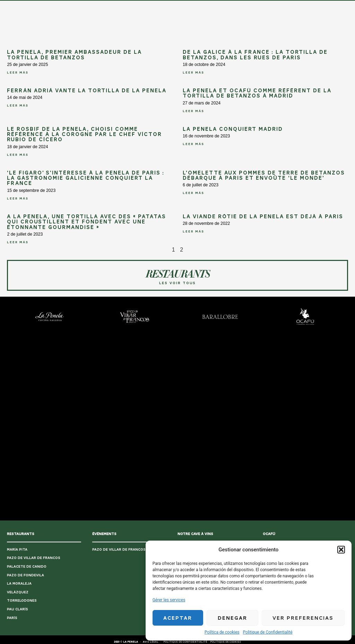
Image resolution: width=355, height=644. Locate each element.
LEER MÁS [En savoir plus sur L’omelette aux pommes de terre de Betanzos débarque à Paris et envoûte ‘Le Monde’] (193, 193)
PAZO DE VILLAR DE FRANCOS (34, 558)
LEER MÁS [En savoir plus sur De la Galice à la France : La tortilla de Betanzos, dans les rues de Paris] (193, 73)
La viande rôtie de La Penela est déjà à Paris (263, 217)
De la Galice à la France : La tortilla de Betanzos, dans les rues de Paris (255, 55)
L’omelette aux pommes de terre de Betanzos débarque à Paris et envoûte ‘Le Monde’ (264, 175)
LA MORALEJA (19, 583)
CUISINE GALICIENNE (127, 6)
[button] (341, 550)
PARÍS (12, 618)
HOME (63, 6)
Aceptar (178, 618)
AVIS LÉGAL (151, 642)
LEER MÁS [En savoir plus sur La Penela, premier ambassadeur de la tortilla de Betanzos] (18, 73)
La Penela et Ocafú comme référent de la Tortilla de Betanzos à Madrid (257, 93)
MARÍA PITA (17, 549)
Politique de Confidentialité (268, 632)
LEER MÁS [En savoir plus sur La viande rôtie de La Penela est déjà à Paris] (193, 231)
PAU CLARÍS (18, 609)
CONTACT (248, 6)
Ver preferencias (303, 618)
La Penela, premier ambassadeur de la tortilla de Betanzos (74, 55)
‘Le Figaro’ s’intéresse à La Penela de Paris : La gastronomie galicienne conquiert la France (86, 178)
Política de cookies (222, 632)
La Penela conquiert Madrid (233, 129)
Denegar (232, 618)
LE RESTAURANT (221, 6)
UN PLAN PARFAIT (88, 6)
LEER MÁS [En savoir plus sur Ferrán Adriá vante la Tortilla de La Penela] (18, 105)
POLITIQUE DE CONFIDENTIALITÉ (185, 642)
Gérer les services (169, 600)
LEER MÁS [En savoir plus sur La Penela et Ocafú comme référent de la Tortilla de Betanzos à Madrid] (193, 111)
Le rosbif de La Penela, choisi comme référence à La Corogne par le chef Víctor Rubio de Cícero (84, 134)
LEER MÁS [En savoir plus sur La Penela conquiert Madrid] (193, 144)
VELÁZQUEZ (18, 592)
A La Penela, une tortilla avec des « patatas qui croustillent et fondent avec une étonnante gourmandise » (86, 222)
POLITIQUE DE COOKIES (226, 642)
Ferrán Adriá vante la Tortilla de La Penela (87, 91)
